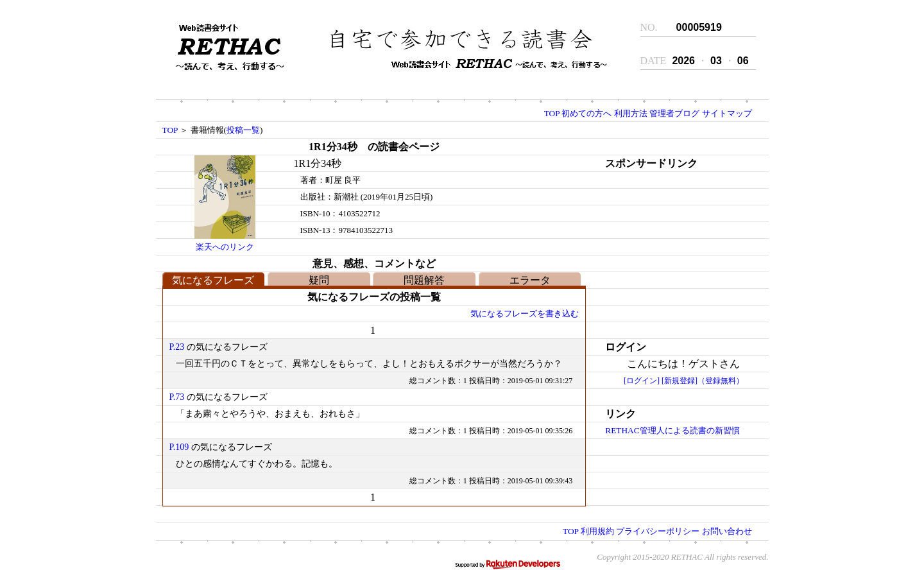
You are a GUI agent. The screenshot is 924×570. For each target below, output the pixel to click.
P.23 (177, 347)
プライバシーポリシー (658, 531)
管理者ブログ (674, 113)
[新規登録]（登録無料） (703, 381)
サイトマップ (727, 113)
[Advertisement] (672, 252)
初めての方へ (586, 113)
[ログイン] (642, 381)
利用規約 (597, 531)
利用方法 (631, 113)
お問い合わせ (727, 531)
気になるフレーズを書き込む (525, 314)
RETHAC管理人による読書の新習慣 (672, 430)
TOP (552, 113)
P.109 (179, 447)
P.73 (177, 397)
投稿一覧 (243, 130)
